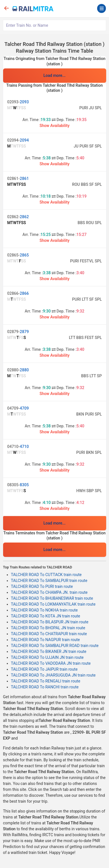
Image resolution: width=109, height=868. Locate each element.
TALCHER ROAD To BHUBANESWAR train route (52, 598)
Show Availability (54, 126)
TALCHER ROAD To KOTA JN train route (46, 616)
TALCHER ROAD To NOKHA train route (44, 610)
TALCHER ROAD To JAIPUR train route (44, 669)
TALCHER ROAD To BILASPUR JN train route (50, 622)
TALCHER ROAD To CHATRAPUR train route (49, 634)
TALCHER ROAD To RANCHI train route (45, 687)
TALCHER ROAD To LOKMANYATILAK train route (53, 604)
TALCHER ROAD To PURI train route (42, 586)
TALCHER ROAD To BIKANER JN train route (49, 651)
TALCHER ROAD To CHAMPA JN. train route (49, 592)
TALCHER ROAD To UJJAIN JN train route (47, 657)
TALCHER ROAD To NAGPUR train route (45, 640)
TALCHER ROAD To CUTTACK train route (46, 575)
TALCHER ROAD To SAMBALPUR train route (49, 581)
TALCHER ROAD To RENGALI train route (46, 681)
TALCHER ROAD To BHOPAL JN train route (48, 628)
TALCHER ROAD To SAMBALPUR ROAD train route (55, 646)
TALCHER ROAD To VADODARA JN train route (51, 663)
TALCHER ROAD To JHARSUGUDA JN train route (53, 675)
